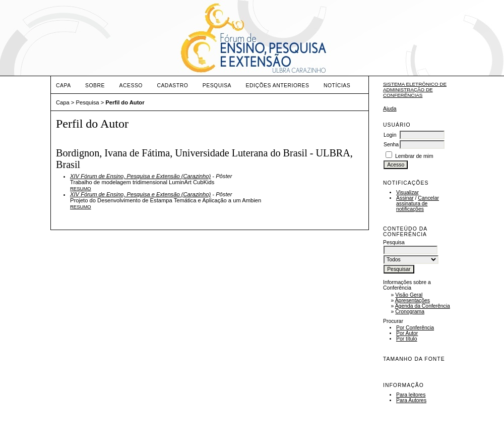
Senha (391, 145)
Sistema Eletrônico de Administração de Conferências (415, 90)
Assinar (405, 198)
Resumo (81, 188)
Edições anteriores (278, 86)
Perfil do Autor (125, 102)
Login (390, 135)
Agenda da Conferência (423, 306)
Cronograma (410, 312)
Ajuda (390, 109)
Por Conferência (415, 328)
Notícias (337, 86)
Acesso (131, 86)
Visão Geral (409, 295)
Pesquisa (217, 86)
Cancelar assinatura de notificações (418, 204)
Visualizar (407, 192)
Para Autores (411, 400)
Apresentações (413, 300)
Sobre (95, 86)
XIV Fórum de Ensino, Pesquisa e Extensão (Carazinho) (140, 176)
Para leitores (411, 395)
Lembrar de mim (414, 156)
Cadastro (172, 86)
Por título (407, 339)
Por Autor (407, 333)
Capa (64, 86)
